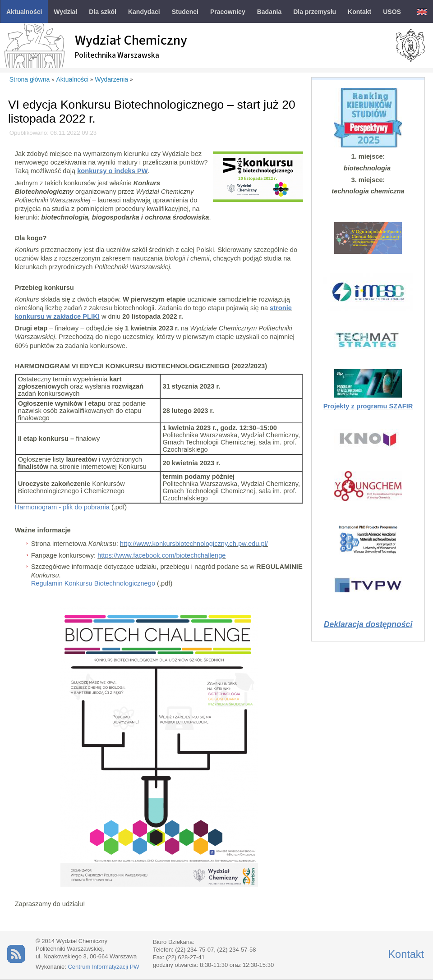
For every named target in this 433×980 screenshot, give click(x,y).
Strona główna (30, 79)
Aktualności (73, 79)
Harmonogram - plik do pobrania (62, 507)
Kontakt (406, 954)
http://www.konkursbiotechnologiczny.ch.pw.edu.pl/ (194, 544)
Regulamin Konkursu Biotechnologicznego (93, 583)
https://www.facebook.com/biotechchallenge (161, 555)
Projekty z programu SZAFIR (368, 406)
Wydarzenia (111, 79)
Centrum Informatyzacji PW (103, 967)
